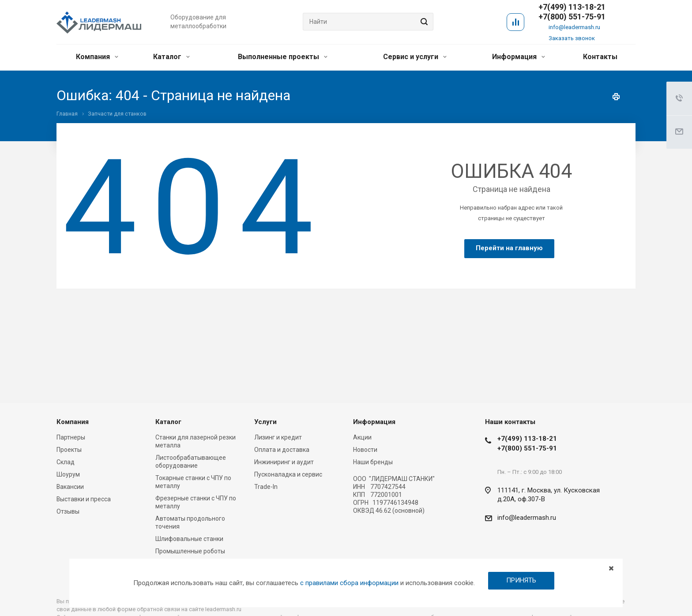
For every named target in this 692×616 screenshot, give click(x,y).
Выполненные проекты (283, 57)
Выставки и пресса (84, 499)
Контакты (600, 57)
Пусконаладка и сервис (288, 474)
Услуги (265, 422)
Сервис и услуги (415, 57)
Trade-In (266, 487)
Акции (362, 437)
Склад (66, 462)
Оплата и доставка (282, 450)
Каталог (171, 57)
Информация (519, 57)
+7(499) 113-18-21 (527, 439)
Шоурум (68, 474)
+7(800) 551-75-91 (572, 17)
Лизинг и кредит (278, 437)
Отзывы (68, 511)
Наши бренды (373, 462)
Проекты (69, 450)
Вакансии (70, 487)
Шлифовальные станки (189, 539)
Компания (97, 57)
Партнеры (71, 437)
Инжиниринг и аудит (284, 462)
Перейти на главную (509, 248)
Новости (365, 450)
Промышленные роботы (190, 551)
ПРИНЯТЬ (521, 580)
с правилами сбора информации (349, 583)
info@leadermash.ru (574, 27)
